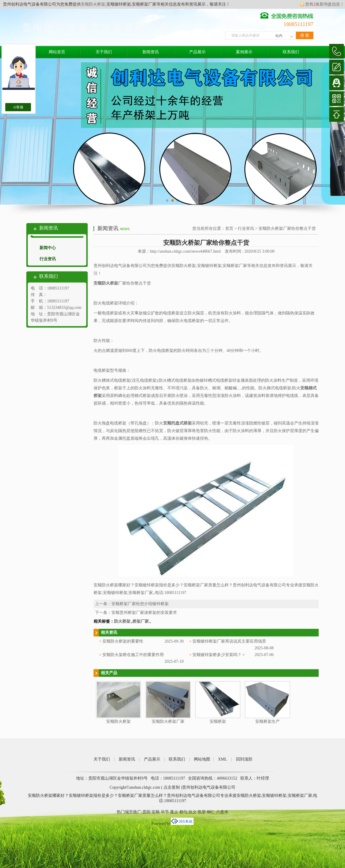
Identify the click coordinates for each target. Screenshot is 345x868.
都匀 (183, 812)
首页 (229, 228)
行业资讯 (48, 259)
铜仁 (211, 812)
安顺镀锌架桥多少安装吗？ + (219, 655)
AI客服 (18, 107)
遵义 (174, 812)
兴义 (192, 812)
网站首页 (57, 52)
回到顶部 (244, 759)
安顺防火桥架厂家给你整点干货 (287, 228)
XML (223, 759)
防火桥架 (122, 621)
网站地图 (202, 759)
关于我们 (104, 52)
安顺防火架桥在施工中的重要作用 (133, 655)
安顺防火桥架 (93, 4)
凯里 (202, 812)
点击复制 (172, 787)
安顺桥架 (218, 721)
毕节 (165, 812)
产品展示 (197, 52)
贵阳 (146, 812)
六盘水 (222, 812)
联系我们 (291, 52)
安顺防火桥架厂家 (168, 721)
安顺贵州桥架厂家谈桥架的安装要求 (144, 613)
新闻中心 (48, 248)
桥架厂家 (141, 621)
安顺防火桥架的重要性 (123, 641)
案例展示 (244, 52)
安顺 (156, 812)
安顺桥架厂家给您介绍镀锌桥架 (140, 604)
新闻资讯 (151, 52)
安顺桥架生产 (268, 721)
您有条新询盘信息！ (322, 4)
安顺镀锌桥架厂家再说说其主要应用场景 (229, 641)
